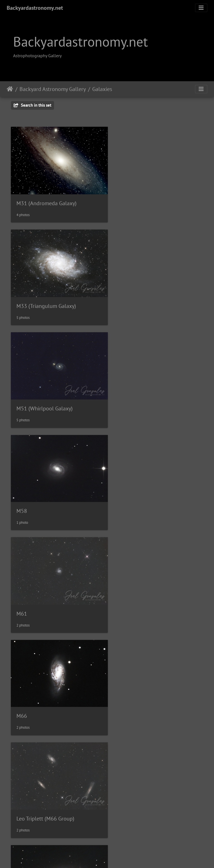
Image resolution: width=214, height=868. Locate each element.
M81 (22, 596)
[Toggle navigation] (201, 8)
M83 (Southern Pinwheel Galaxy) (55, 695)
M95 (122, 795)
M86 (122, 696)
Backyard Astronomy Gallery (53, 89)
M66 (122, 398)
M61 (22, 398)
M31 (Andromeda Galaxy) (47, 200)
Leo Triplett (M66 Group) (45, 497)
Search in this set (32, 105)
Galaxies (102, 89)
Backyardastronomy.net (35, 8)
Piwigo (119, 856)
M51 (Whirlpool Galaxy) (45, 299)
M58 (122, 298)
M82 (122, 596)
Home (10, 89)
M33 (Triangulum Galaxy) (147, 200)
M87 (22, 795)
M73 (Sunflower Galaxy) (145, 497)
